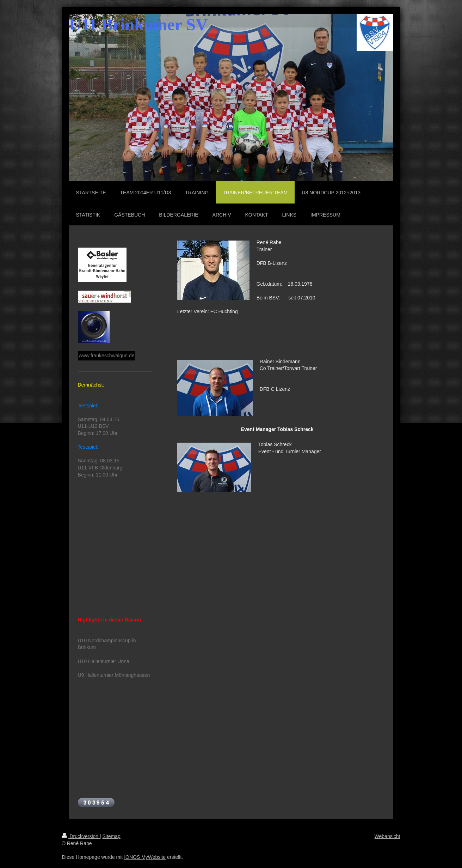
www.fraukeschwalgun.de (107, 356)
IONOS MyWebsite (145, 857)
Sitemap (112, 836)
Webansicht (387, 836)
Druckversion (81, 836)
